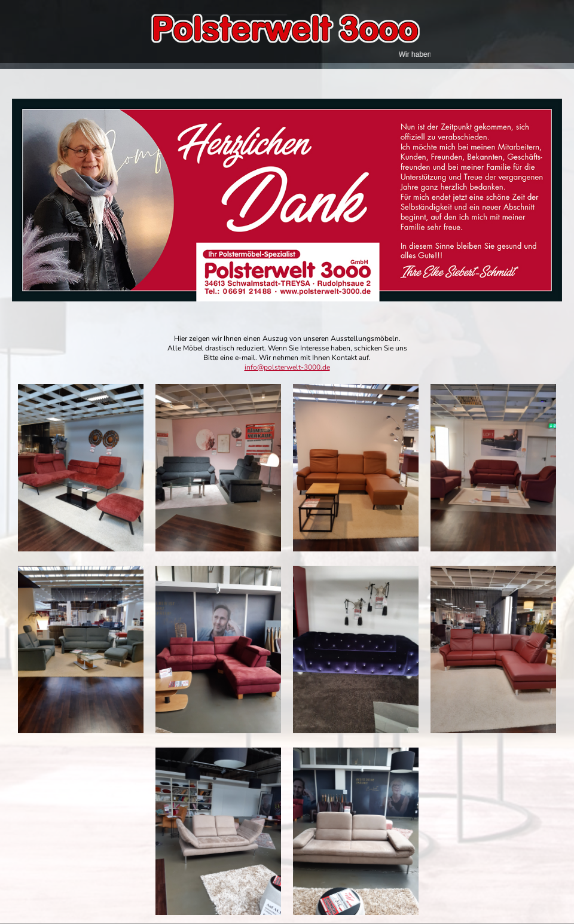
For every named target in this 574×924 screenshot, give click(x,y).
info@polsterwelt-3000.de (287, 367)
